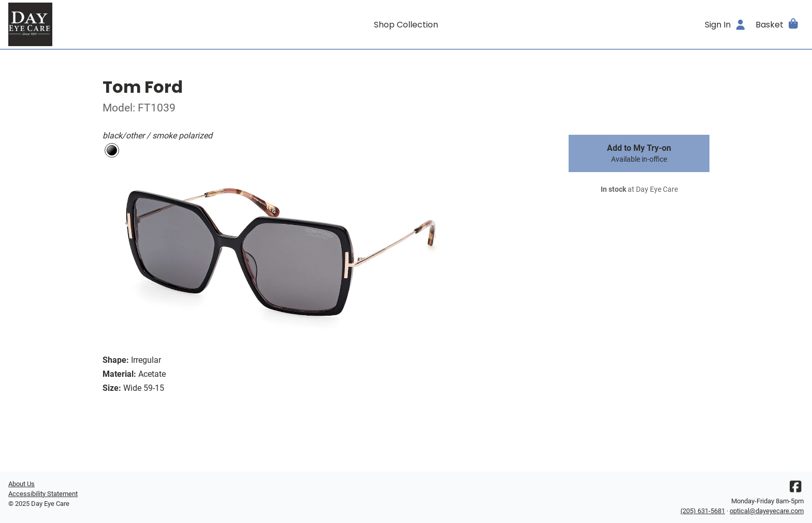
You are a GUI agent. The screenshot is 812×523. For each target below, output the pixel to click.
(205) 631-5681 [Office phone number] (703, 511)
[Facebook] (795, 489)
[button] (778, 24)
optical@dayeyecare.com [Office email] (767, 511)
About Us (21, 484)
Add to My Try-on (639, 153)
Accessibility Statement (43, 494)
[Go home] (108, 24)
